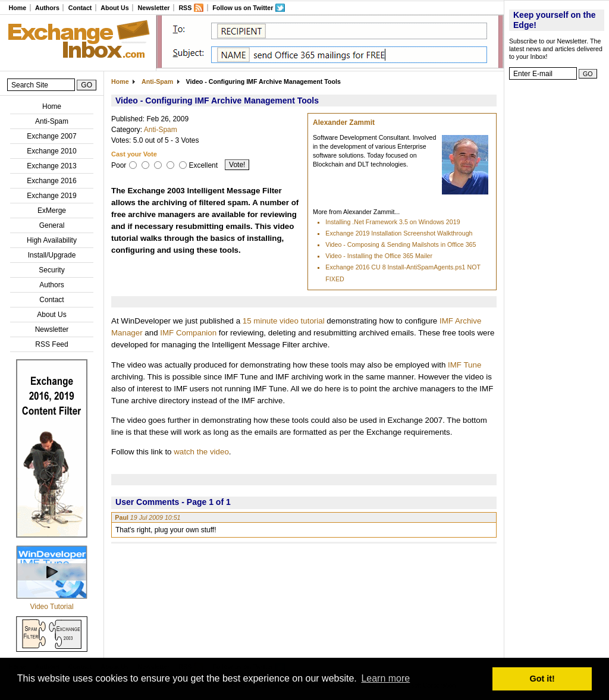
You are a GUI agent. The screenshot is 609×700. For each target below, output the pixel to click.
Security (51, 270)
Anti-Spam (52, 121)
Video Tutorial (51, 607)
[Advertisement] (557, 265)
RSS (185, 8)
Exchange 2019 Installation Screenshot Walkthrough (399, 233)
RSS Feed (51, 344)
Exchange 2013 (51, 166)
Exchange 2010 (51, 151)
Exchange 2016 (51, 181)
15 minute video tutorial (284, 321)
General (52, 225)
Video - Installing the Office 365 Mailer (379, 256)
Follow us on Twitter (243, 8)
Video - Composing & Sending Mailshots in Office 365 (401, 244)
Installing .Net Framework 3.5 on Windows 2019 (393, 222)
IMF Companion (188, 333)
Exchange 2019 (51, 196)
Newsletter (154, 8)
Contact (80, 8)
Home (17, 8)
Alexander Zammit (344, 123)
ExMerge (52, 211)
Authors (47, 8)
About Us (114, 8)
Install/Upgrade (52, 255)
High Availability (52, 240)
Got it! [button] (542, 679)
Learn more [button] (385, 678)
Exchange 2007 (51, 136)
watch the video (201, 452)
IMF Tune (464, 365)
